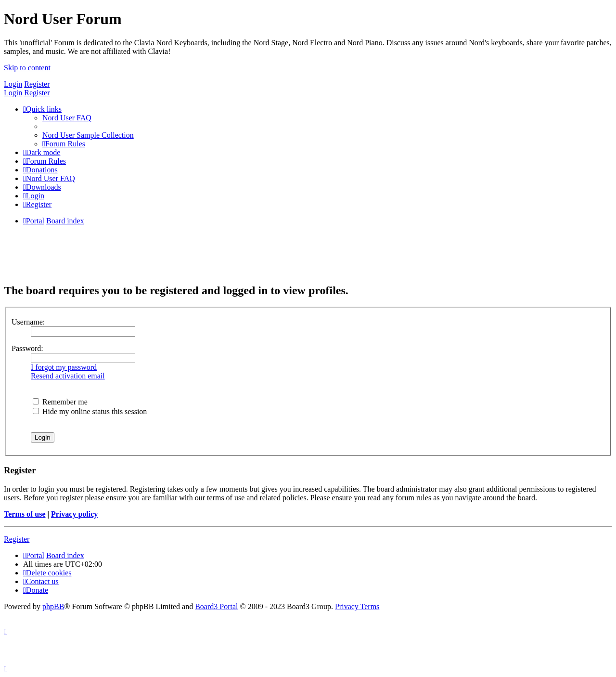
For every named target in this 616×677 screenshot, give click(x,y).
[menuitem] (67, 118)
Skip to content (27, 68)
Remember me (60, 402)
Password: (27, 348)
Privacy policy (74, 514)
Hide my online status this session (90, 411)
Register (37, 84)
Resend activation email (68, 376)
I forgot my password (64, 367)
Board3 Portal (216, 606)
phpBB (53, 606)
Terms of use (25, 514)
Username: (28, 322)
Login (13, 84)
